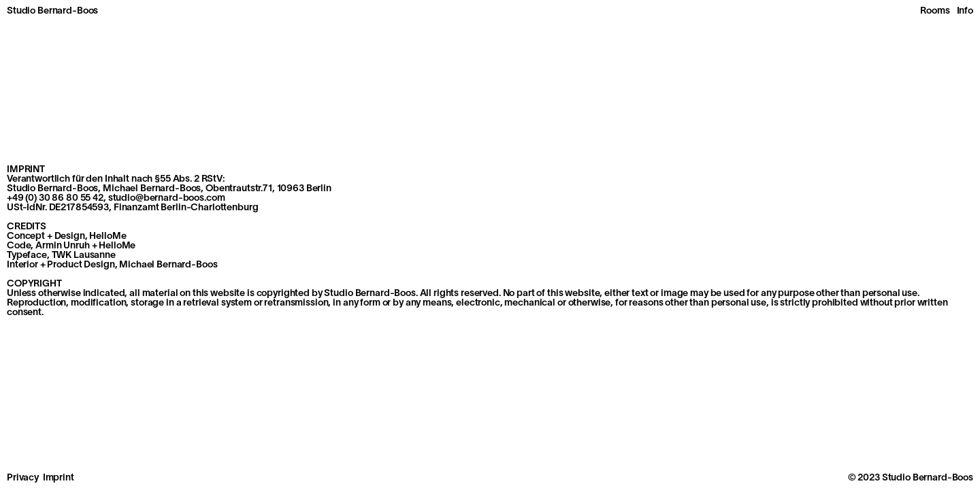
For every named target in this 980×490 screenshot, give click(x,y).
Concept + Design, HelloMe (67, 236)
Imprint (59, 478)
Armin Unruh (62, 246)
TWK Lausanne (84, 256)
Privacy (23, 478)
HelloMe (117, 246)
